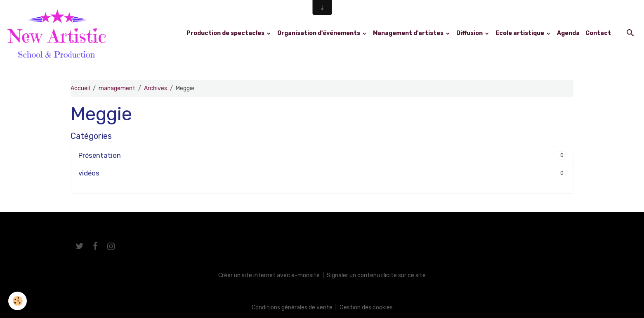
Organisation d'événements (319, 33)
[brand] (58, 33)
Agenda (568, 33)
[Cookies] (18, 301)
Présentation (100, 155)
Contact (598, 33)
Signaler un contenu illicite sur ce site (376, 275)
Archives (156, 88)
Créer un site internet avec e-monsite (269, 275)
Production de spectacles (226, 33)
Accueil (80, 88)
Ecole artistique (520, 33)
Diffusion (470, 33)
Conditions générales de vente (292, 307)
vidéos (89, 173)
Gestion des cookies (366, 307)
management (117, 88)
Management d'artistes (409, 33)
